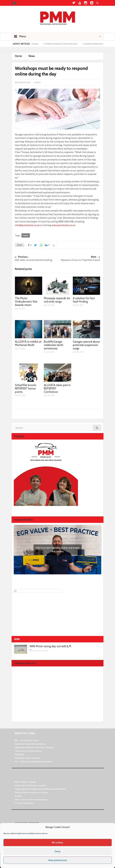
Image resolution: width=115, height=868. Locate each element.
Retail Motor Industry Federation (28, 758)
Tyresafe (18, 796)
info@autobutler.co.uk (27, 225)
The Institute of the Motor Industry (28, 751)
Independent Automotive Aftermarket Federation (34, 747)
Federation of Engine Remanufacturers (30, 744)
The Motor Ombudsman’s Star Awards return (65, 44)
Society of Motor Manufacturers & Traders (31, 792)
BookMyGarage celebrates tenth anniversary (53, 345)
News (32, 56)
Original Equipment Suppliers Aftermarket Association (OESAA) (40, 789)
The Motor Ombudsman (24, 803)
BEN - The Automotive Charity (27, 740)
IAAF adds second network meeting (36, 258)
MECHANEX (19, 754)
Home (18, 56)
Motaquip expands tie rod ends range (57, 300)
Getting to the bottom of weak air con (102, 44)
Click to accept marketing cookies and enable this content (57, 550)
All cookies (57, 843)
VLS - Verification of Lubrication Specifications (34, 762)
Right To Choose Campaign (25, 782)
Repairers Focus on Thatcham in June (79, 258)
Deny (58, 851)
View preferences (58, 860)
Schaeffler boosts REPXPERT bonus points (26, 388)
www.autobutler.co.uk (63, 225)
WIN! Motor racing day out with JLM (50, 646)
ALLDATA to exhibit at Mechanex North (28, 343)
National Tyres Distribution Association (30, 785)
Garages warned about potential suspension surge (86, 345)
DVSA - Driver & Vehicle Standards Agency (32, 800)
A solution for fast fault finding (84, 300)
